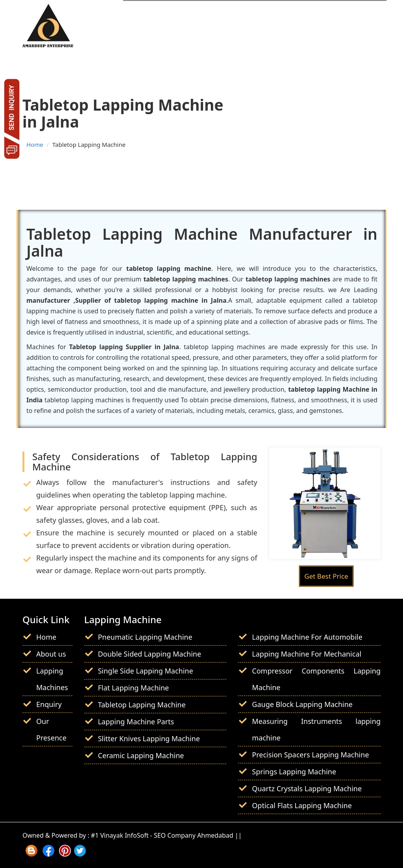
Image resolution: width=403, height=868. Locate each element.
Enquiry (49, 704)
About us (51, 654)
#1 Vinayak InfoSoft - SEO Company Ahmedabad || (166, 835)
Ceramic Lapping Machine (141, 755)
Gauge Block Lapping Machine (302, 704)
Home (35, 144)
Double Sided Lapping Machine (150, 654)
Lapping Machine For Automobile (307, 637)
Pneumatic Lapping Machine (145, 637)
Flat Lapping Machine (134, 688)
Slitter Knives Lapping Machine (149, 738)
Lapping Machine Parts (136, 722)
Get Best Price (326, 576)
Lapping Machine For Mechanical (307, 654)
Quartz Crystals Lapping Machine (307, 788)
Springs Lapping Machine (294, 772)
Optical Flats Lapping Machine (302, 805)
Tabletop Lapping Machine (142, 705)
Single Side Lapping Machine (146, 671)
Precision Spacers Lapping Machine (310, 755)
